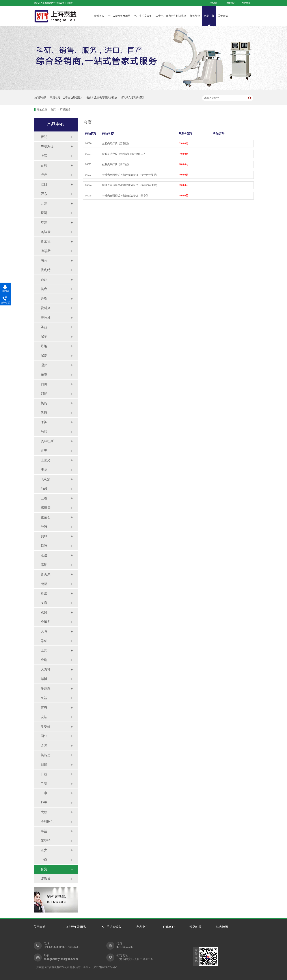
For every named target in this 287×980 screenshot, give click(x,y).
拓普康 (46, 508)
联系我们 (214, 3)
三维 (44, 498)
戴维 (44, 765)
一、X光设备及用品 (119, 16)
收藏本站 (230, 3)
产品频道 (65, 109)
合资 (44, 869)
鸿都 (44, 584)
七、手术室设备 (143, 16)
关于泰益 (223, 16)
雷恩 (44, 707)
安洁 (44, 717)
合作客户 (169, 927)
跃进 (44, 213)
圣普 (44, 327)
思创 (44, 641)
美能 (44, 403)
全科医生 (47, 822)
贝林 (44, 536)
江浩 (44, 555)
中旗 (44, 860)
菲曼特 (46, 841)
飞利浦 (46, 479)
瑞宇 (44, 337)
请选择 (46, 879)
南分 (44, 260)
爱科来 (46, 308)
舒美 (44, 803)
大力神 (46, 669)
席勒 (44, 565)
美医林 (46, 318)
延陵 (44, 546)
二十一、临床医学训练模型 (171, 16)
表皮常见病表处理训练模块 (102, 98)
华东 (44, 222)
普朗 (44, 137)
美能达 (46, 755)
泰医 (44, 593)
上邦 (44, 650)
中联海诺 (47, 146)
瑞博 (44, 679)
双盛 (44, 612)
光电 (44, 375)
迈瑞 (44, 298)
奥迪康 (46, 232)
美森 (44, 289)
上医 (44, 156)
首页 (53, 109)
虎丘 (44, 175)
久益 (44, 698)
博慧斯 (46, 251)
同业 (44, 736)
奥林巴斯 (47, 441)
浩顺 (44, 432)
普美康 (46, 574)
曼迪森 (46, 688)
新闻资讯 (195, 16)
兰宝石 (46, 517)
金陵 (44, 746)
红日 (44, 184)
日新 (44, 774)
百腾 (44, 165)
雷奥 (44, 451)
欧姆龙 (46, 622)
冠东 (44, 194)
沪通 (44, 527)
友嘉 (44, 603)
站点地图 (222, 927)
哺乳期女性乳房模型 (132, 98)
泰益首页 (99, 16)
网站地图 (246, 3)
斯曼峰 (46, 726)
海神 (44, 422)
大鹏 (44, 812)
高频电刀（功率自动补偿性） (66, 98)
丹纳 (44, 346)
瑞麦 (44, 356)
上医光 (46, 460)
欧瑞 (44, 660)
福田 (44, 384)
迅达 (44, 279)
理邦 (44, 365)
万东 (44, 203)
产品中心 (209, 16)
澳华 (44, 470)
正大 (44, 850)
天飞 (44, 631)
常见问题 (195, 927)
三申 (44, 793)
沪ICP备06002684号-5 (105, 967)
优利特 (46, 270)
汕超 (44, 489)
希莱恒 (46, 241)
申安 (44, 784)
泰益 (44, 831)
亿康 (44, 413)
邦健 (44, 394)
